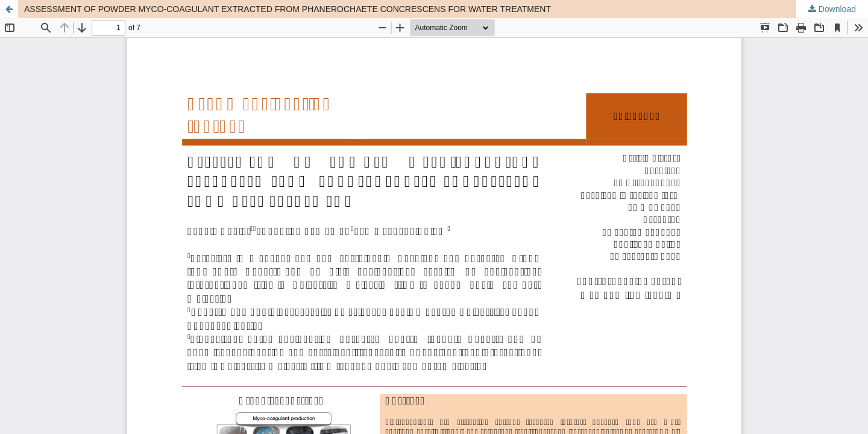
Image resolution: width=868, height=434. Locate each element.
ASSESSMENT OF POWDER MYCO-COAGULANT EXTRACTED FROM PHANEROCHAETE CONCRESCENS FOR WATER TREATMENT (288, 9)
